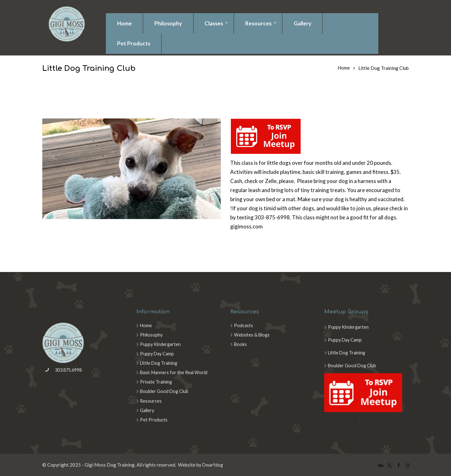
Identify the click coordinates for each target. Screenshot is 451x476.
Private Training (157, 382)
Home (344, 68)
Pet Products (154, 419)
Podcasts (244, 325)
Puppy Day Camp (158, 353)
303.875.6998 (64, 371)
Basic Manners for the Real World (175, 372)
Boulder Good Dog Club (165, 391)
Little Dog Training (160, 363)
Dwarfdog (213, 464)
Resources (151, 400)
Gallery (148, 410)
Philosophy (152, 335)
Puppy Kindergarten (161, 344)
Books (241, 344)
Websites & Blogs (252, 335)
